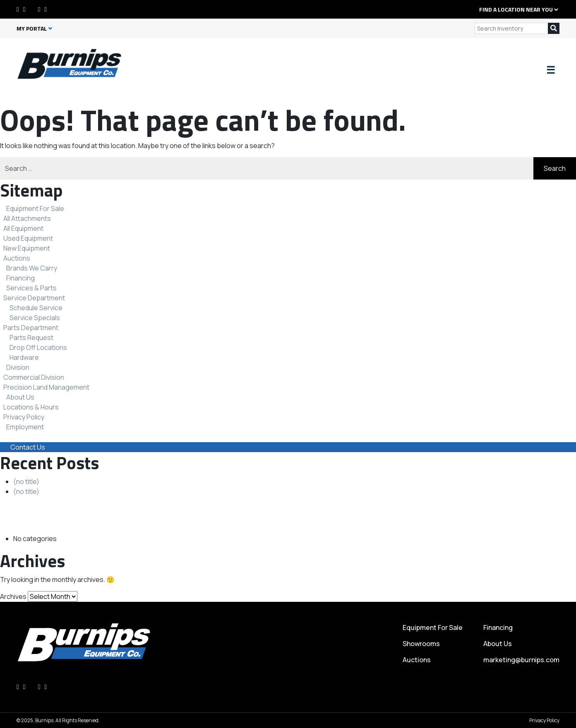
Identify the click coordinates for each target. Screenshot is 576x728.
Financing (20, 278)
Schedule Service (36, 308)
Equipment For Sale (35, 208)
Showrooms (421, 644)
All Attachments (27, 218)
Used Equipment (28, 238)
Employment (25, 427)
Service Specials (35, 318)
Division (18, 367)
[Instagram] (39, 9)
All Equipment (23, 228)
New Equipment (27, 248)
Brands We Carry (32, 268)
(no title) (26, 481)
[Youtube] (46, 9)
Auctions (17, 258)
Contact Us (28, 447)
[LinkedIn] (24, 9)
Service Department (34, 298)
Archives (13, 596)
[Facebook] (18, 9)
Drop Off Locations (38, 347)
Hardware (24, 357)
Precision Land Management (46, 387)
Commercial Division (34, 377)
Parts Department (31, 328)
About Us (20, 397)
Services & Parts (31, 288)
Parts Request (31, 338)
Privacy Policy (24, 417)
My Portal (34, 29)
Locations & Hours (31, 407)
